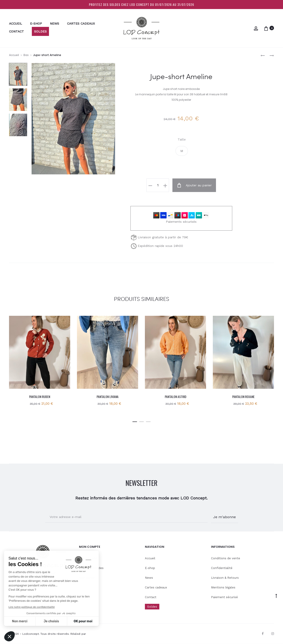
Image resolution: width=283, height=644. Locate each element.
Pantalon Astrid (176, 396)
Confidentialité (222, 568)
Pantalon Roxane (243, 396)
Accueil (16, 23)
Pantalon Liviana (108, 396)
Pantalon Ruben (40, 396)
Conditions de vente (226, 558)
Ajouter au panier (194, 185)
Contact (16, 31)
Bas (26, 55)
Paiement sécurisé (224, 597)
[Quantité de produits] (159, 185)
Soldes (40, 31)
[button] (182, 151)
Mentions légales (223, 587)
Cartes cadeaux (81, 23)
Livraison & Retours (225, 577)
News (55, 23)
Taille (182, 139)
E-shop (36, 23)
